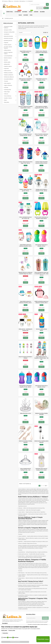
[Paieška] (39, 4)
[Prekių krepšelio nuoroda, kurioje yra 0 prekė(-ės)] (46, 8)
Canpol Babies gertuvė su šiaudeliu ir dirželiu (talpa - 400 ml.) (41, 358)
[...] (20, 621)
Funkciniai (5, 637)
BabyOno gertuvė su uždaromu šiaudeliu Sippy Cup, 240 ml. (26, 273)
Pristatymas (5, 1)
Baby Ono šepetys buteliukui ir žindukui (25, 358)
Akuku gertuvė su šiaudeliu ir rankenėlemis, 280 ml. (25, 80)
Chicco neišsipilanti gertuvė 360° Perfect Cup (26, 218)
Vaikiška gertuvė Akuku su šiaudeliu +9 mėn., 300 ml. (41, 190)
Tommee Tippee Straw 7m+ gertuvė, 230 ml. (25, 190)
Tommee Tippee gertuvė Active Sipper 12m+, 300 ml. (26, 163)
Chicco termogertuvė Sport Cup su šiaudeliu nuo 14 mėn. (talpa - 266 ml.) (41, 274)
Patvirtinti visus (43, 639)
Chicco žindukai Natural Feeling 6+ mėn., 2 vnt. (25, 470)
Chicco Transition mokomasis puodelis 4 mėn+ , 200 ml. (41, 135)
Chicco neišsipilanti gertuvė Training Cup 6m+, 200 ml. (26, 135)
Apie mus (11, 1)
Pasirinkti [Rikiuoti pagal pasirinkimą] (21, 32)
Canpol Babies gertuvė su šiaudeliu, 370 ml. (26, 52)
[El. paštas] (34, 618)
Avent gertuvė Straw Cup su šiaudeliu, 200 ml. (41, 387)
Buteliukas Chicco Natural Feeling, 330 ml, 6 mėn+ (41, 470)
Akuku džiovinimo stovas (25, 414)
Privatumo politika (12, 631)
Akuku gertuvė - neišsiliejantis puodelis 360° (25, 330)
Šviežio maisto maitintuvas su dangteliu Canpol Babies (41, 218)
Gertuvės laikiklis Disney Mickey (41, 330)
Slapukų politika (4, 631)
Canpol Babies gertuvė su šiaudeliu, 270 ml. (41, 80)
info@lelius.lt (23, 1)
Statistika (10, 637)
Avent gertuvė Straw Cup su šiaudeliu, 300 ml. (41, 246)
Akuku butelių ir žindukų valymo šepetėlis (41, 442)
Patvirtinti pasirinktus (15, 642)
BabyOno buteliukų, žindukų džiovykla (41, 414)
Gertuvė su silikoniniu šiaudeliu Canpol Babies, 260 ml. (26, 107)
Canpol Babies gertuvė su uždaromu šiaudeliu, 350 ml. (26, 246)
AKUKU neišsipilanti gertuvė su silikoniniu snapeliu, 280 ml (41, 302)
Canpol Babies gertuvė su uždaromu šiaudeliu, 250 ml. (26, 302)
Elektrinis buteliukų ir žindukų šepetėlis (26, 442)
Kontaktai (16, 1)
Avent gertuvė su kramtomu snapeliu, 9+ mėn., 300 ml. (25, 387)
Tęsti (46, 486)
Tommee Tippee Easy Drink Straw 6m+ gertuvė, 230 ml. (41, 163)
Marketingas (16, 637)
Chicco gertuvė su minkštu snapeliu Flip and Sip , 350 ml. (41, 107)
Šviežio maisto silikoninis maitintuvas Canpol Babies (41, 52)
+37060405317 (30, 1)
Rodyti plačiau (5, 633)
